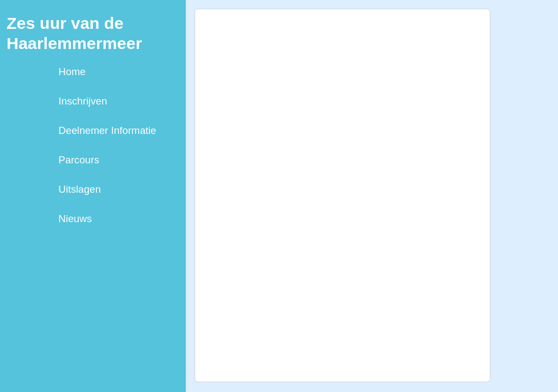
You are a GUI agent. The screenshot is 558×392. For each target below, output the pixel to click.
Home (72, 72)
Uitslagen (80, 189)
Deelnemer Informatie (107, 130)
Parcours (79, 160)
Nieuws (75, 219)
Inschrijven (83, 101)
